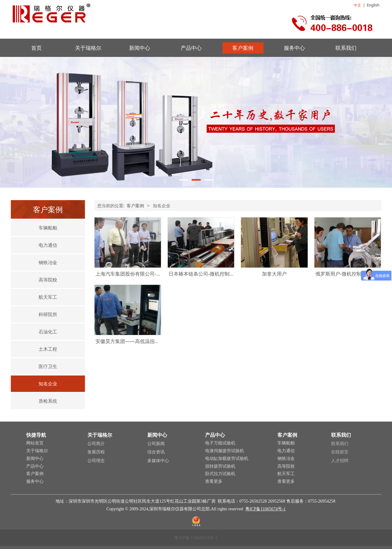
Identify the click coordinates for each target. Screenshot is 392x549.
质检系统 (48, 401)
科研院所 (48, 314)
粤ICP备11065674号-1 (266, 509)
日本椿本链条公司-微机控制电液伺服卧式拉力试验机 (226, 274)
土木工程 (48, 349)
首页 (36, 48)
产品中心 (191, 48)
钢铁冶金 (48, 262)
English (373, 5)
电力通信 (48, 245)
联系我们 (346, 48)
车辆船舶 (48, 228)
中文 (357, 5)
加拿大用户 (274, 274)
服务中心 (294, 48)
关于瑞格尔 (88, 48)
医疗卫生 (48, 366)
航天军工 (48, 297)
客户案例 (243, 48)
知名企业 (48, 384)
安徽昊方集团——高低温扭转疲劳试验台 (140, 341)
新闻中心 (140, 48)
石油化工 (48, 332)
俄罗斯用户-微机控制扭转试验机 (351, 274)
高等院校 (48, 280)
